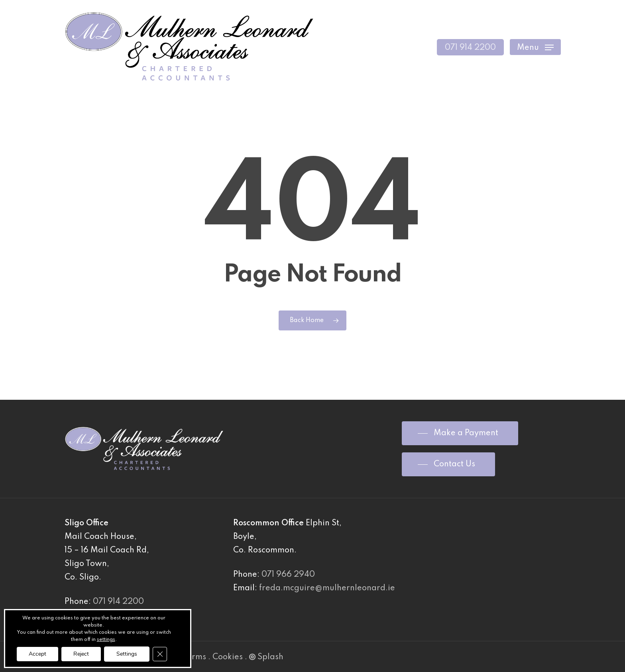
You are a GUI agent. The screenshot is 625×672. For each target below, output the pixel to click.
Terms (194, 657)
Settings (127, 654)
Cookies (228, 657)
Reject (81, 654)
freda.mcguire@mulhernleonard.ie (327, 588)
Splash (266, 657)
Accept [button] (37, 654)
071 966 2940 (288, 575)
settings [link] (106, 640)
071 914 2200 (118, 602)
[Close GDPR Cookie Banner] (160, 654)
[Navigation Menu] (535, 47)
